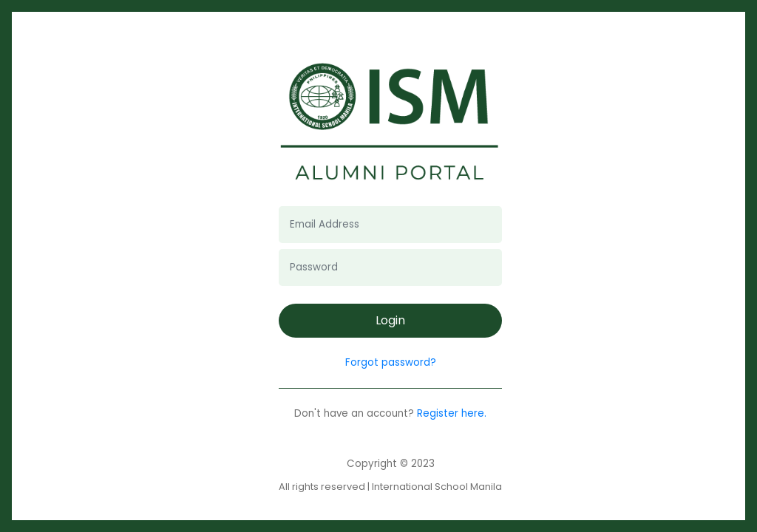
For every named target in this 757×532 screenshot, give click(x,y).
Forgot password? (391, 362)
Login (390, 320)
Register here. (452, 413)
